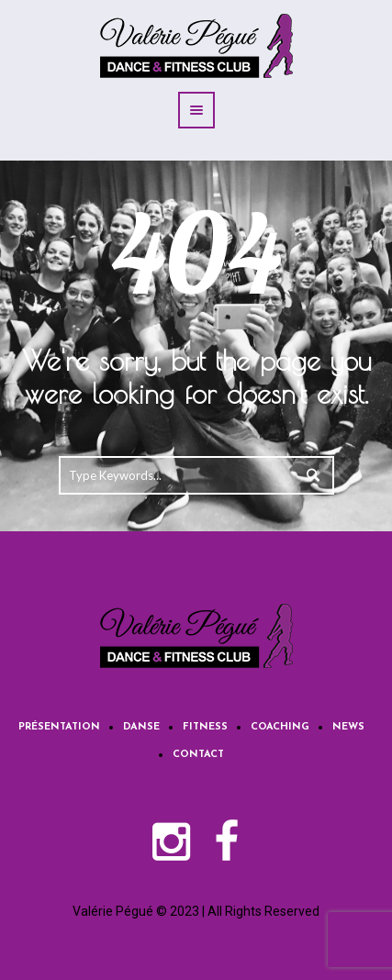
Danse (141, 727)
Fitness (205, 727)
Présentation (59, 727)
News (348, 727)
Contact (198, 755)
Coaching (280, 727)
